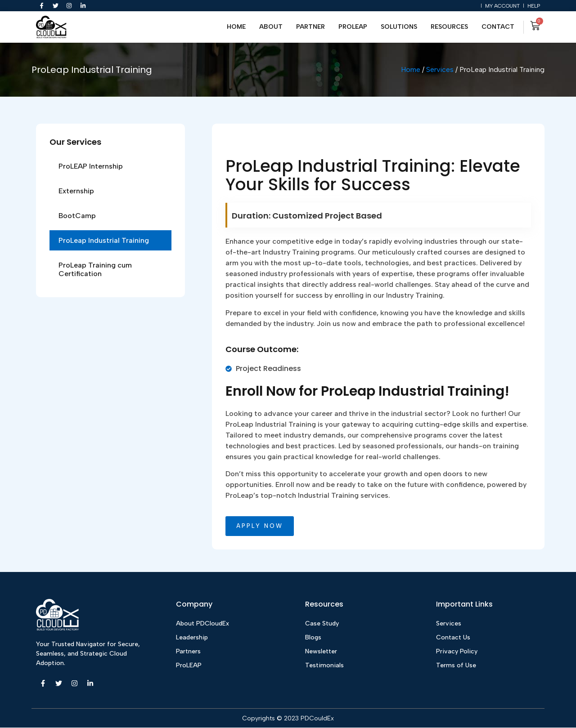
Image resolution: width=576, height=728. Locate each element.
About (271, 27)
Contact (498, 27)
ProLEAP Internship (91, 166)
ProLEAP (353, 27)
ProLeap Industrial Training (104, 240)
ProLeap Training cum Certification (95, 269)
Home (236, 27)
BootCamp (77, 216)
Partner (310, 27)
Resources (449, 27)
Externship (76, 191)
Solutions (399, 27)
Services (440, 70)
